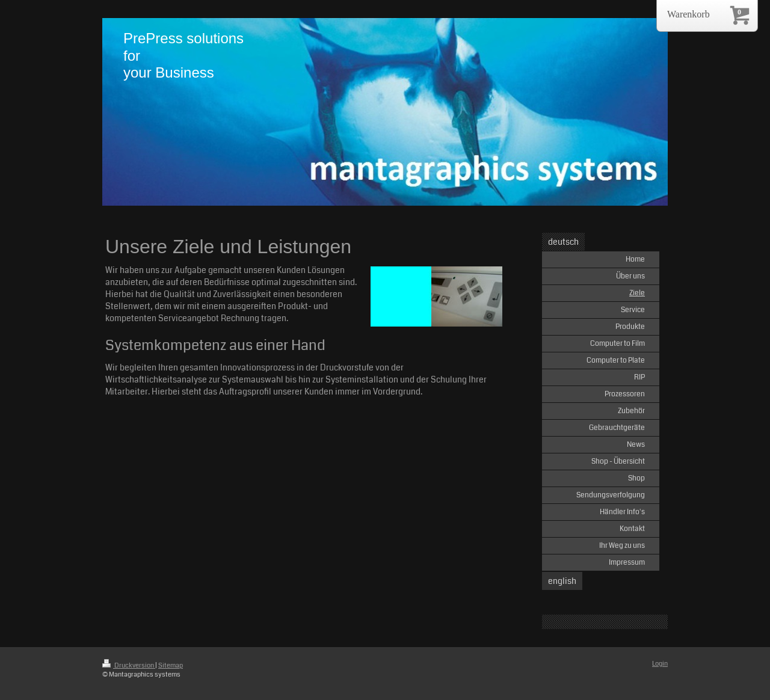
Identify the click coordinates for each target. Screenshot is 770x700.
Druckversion (129, 665)
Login (660, 664)
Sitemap (171, 665)
